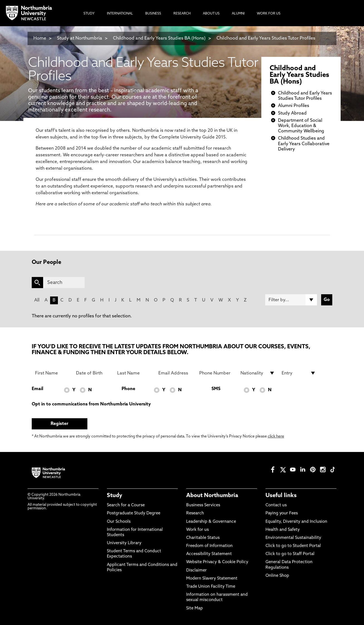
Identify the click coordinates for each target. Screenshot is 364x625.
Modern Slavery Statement (212, 579)
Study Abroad (292, 113)
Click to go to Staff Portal (290, 554)
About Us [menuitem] (211, 14)
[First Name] (52, 373)
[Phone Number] (217, 373)
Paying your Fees (282, 513)
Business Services (203, 505)
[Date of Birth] (93, 373)
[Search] (64, 283)
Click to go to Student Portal (293, 546)
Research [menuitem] (182, 14)
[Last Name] (134, 373)
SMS (216, 389)
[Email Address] (176, 373)
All (37, 300)
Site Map (195, 608)
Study (115, 496)
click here (276, 436)
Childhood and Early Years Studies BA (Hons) (159, 38)
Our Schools (119, 522)
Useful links (281, 496)
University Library (124, 543)
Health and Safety (283, 530)
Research (195, 513)
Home (40, 38)
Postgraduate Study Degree (134, 513)
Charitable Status (203, 538)
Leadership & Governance (211, 522)
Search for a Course (126, 505)
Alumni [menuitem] (238, 14)
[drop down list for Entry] (299, 373)
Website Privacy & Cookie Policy (217, 562)
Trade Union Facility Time (211, 587)
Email (37, 389)
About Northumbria (212, 496)
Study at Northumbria (80, 38)
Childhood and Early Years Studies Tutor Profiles (266, 38)
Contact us (276, 505)
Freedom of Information (209, 546)
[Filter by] (291, 300)
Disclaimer (196, 571)
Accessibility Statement (209, 554)
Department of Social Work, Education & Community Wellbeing (301, 126)
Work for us (197, 530)
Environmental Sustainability (293, 538)
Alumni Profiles (294, 106)
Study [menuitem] (89, 14)
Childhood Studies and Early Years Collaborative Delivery (304, 144)
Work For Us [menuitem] (269, 14)
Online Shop (277, 576)
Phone (128, 389)
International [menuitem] (120, 14)
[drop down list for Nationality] (258, 373)
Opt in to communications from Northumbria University (91, 404)
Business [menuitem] (153, 14)
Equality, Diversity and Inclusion (296, 522)
